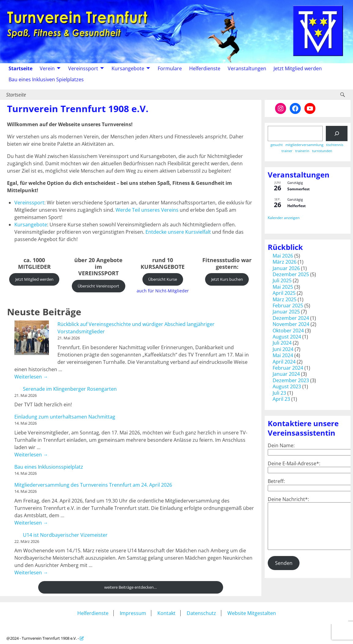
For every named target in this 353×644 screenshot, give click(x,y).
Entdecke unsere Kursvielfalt (178, 232)
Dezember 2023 (291, 380)
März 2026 (285, 262)
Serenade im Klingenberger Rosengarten (70, 389)
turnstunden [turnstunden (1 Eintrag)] (322, 151)
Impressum (133, 613)
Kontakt (166, 613)
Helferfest (296, 206)
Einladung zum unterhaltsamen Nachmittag (65, 417)
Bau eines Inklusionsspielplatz (49, 467)
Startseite (20, 68)
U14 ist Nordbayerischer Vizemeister (65, 535)
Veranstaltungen (247, 68)
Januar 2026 (286, 268)
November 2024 (291, 324)
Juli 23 (279, 393)
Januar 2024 (286, 374)
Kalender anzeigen (284, 218)
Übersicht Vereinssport (98, 286)
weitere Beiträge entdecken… (131, 587)
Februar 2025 (288, 306)
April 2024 (284, 362)
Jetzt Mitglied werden (298, 68)
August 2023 (287, 386)
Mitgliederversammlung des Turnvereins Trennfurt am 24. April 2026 (93, 485)
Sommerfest (298, 189)
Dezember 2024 (291, 318)
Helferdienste (205, 68)
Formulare (170, 68)
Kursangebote (128, 68)
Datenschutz (201, 613)
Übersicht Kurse (163, 279)
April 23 (281, 399)
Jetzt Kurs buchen (227, 279)
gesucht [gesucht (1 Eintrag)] (277, 145)
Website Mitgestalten (252, 613)
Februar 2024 (288, 368)
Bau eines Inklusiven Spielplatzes (46, 79)
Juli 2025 (282, 280)
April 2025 (284, 293)
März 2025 (285, 299)
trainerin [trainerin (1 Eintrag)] (302, 151)
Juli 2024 (282, 343)
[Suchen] (337, 133)
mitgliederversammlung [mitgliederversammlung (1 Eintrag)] (304, 145)
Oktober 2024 (288, 331)
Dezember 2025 (291, 274)
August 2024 (287, 337)
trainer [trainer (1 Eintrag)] (287, 151)
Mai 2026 (283, 256)
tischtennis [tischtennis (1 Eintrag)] (335, 145)
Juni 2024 (283, 349)
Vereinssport (83, 68)
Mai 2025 (283, 287)
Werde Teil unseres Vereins (147, 210)
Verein (47, 68)
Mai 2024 (283, 355)
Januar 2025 (286, 312)
